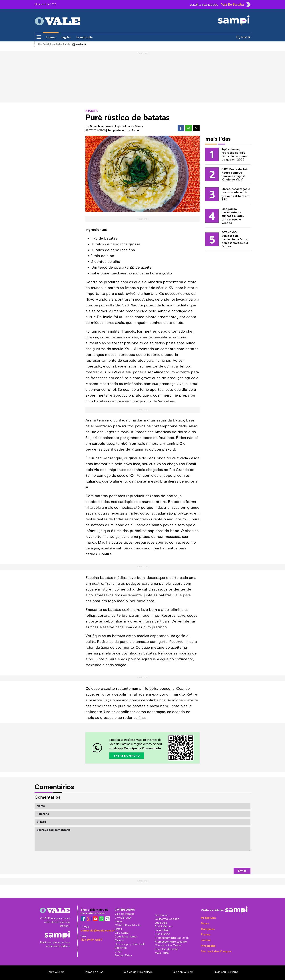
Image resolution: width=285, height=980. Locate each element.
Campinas (208, 929)
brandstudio (85, 37)
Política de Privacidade (138, 972)
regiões (66, 37)
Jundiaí (206, 940)
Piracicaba (208, 946)
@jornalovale (99, 910)
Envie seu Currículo (226, 972)
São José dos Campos (216, 951)
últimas (51, 37)
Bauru (205, 923)
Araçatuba (208, 918)
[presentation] (223, 859)
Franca (206, 934)
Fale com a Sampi (183, 972)
